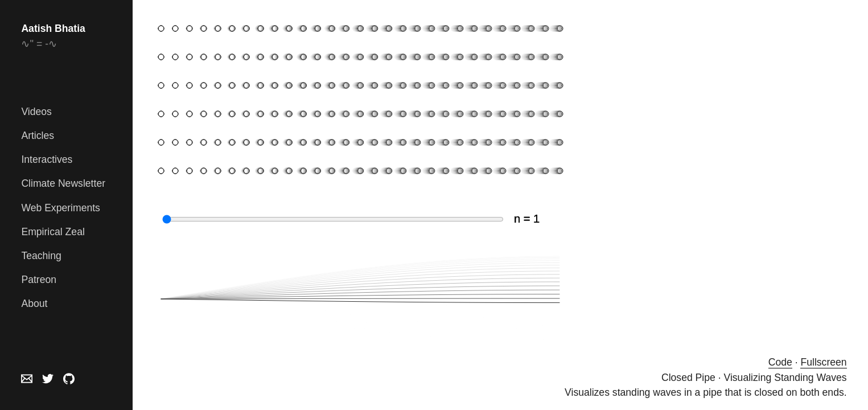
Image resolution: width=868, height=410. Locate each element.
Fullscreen (823, 362)
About (34, 304)
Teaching (41, 256)
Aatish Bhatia (53, 28)
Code (780, 362)
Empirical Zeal (53, 232)
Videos (36, 112)
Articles (38, 136)
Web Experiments (61, 208)
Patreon (39, 280)
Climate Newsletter (63, 183)
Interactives (47, 159)
